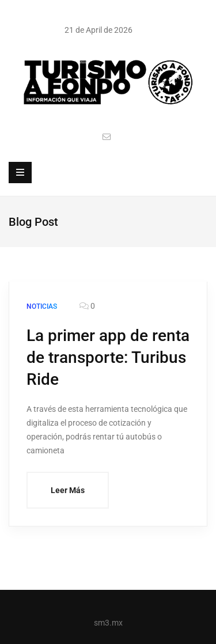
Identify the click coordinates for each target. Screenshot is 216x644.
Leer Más (68, 490)
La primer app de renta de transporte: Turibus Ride (108, 357)
